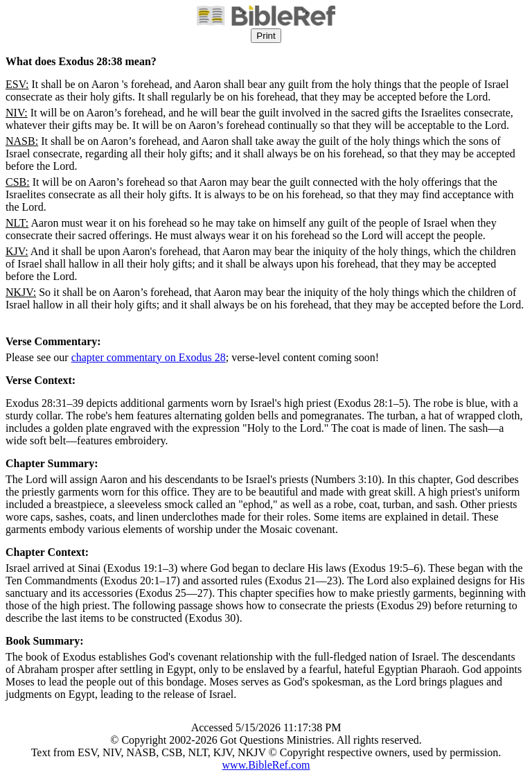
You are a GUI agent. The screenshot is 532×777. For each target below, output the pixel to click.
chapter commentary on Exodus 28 (149, 357)
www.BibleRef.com (266, 765)
